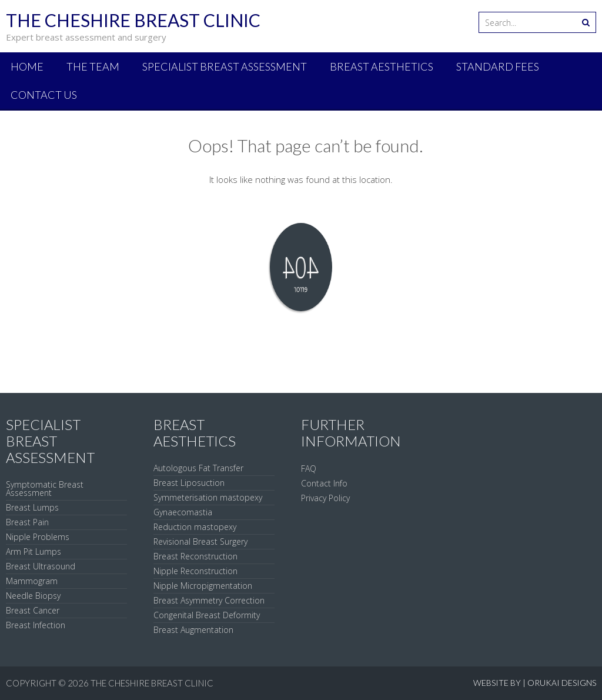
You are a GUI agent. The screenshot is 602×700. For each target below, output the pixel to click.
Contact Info (324, 483)
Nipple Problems (38, 537)
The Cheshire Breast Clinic (152, 683)
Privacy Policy (325, 498)
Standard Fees (498, 66)
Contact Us (44, 95)
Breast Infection (36, 625)
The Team (93, 66)
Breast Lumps (32, 507)
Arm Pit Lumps (34, 551)
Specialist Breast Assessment (225, 66)
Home (27, 66)
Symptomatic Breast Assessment (45, 489)
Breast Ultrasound (41, 566)
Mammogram (32, 581)
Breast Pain (27, 522)
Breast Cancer (33, 610)
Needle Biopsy (33, 596)
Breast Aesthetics (382, 66)
